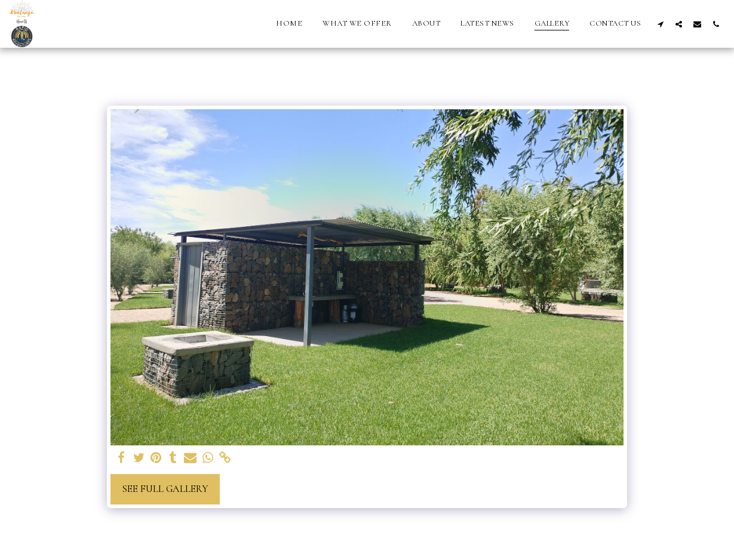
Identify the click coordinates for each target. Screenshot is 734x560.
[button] (660, 24)
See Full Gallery (165, 489)
